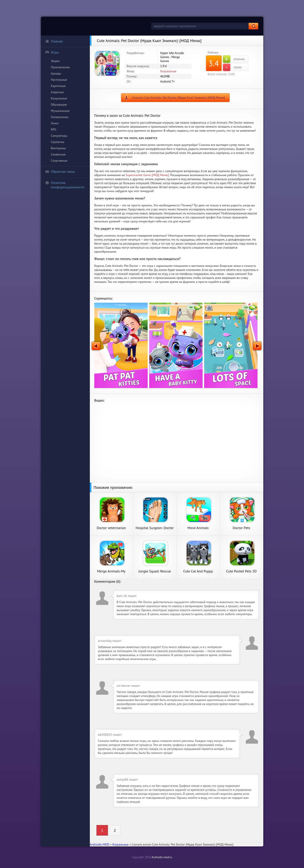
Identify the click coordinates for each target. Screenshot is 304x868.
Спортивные (59, 161)
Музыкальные (60, 111)
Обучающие (59, 105)
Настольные (59, 80)
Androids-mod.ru (162, 857)
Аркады (56, 73)
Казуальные (59, 98)
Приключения (60, 67)
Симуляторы (59, 136)
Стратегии (58, 142)
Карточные (58, 86)
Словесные (58, 154)
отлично (234, 59)
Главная (54, 41)
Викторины (58, 148)
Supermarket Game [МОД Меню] (147, 175)
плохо (232, 67)
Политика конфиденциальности (65, 185)
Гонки (55, 123)
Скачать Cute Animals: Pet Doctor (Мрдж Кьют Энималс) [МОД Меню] (179, 98)
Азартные (57, 92)
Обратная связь (60, 171)
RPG (54, 129)
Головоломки (60, 117)
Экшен (55, 61)
